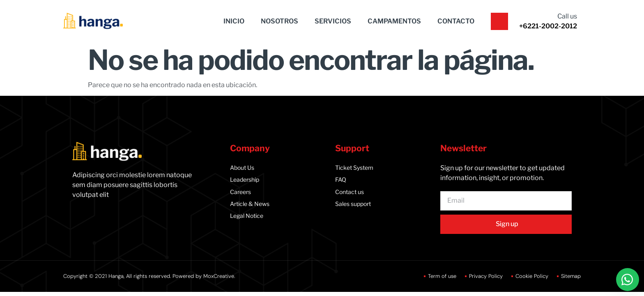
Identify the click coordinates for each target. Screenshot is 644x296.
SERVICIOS (333, 21)
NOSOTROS (279, 21)
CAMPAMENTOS (394, 21)
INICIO (234, 21)
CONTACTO (456, 21)
